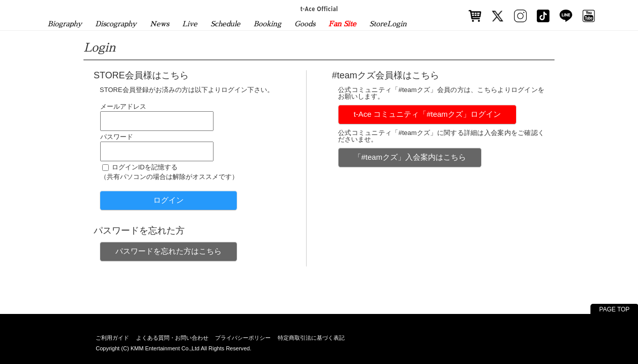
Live (190, 24)
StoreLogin (388, 24)
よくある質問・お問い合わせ (172, 338)
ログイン (168, 200)
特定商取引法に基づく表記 (311, 338)
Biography (65, 24)
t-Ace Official (319, 9)
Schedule (225, 24)
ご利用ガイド (112, 338)
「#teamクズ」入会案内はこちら (410, 157)
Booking (267, 24)
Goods (305, 24)
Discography (116, 24)
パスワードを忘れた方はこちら (168, 251)
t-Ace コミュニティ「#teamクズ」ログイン (427, 114)
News (159, 24)
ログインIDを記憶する (145, 167)
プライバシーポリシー (243, 338)
